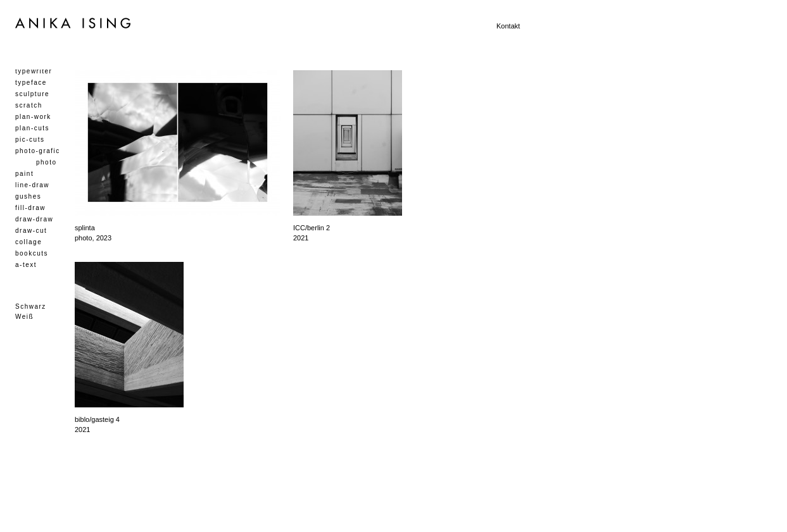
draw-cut (31, 231)
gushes (28, 196)
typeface (31, 83)
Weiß (24, 317)
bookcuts (32, 253)
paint (24, 174)
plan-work (33, 117)
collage (28, 242)
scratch (29, 105)
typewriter (34, 71)
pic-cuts (30, 139)
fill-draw (30, 208)
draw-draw (34, 219)
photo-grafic (38, 151)
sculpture (32, 94)
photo (47, 162)
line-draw (32, 185)
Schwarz (31, 306)
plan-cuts (32, 128)
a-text (26, 265)
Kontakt (508, 26)
